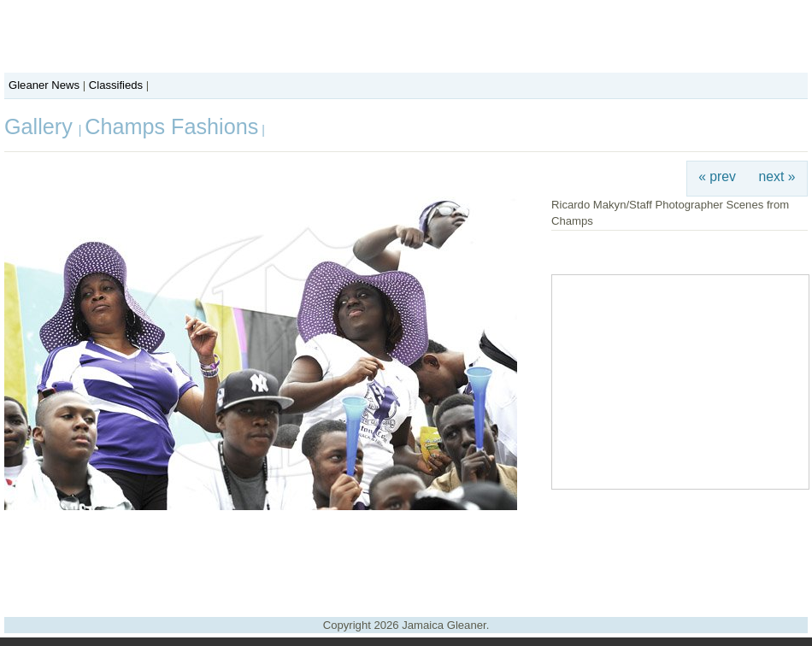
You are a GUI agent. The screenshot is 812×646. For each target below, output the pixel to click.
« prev (717, 176)
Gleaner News (44, 85)
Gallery (41, 126)
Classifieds (116, 85)
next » (777, 176)
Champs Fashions (171, 126)
